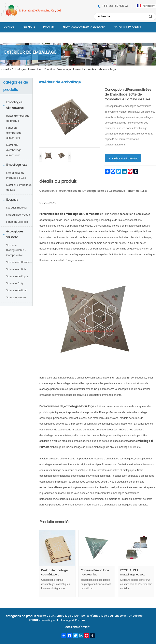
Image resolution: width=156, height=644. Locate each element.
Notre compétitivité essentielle (84, 27)
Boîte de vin (47, 616)
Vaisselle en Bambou (19, 262)
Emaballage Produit (18, 215)
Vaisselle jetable (16, 298)
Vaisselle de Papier (18, 276)
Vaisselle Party (15, 283)
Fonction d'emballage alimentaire (65, 69)
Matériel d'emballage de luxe (19, 188)
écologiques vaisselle (15, 234)
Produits (49, 27)
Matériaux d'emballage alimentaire (14, 150)
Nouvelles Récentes (127, 27)
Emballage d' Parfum (71, 620)
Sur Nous (29, 27)
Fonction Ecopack (17, 222)
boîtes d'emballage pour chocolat (104, 616)
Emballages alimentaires (27, 69)
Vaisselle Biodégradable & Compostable (16, 250)
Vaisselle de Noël (16, 290)
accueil (9, 27)
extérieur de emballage (102, 69)
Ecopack (12, 200)
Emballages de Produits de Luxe (16, 175)
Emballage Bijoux (68, 616)
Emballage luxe (17, 165)
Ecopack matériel (17, 208)
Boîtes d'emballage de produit (18, 118)
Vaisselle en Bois (16, 269)
